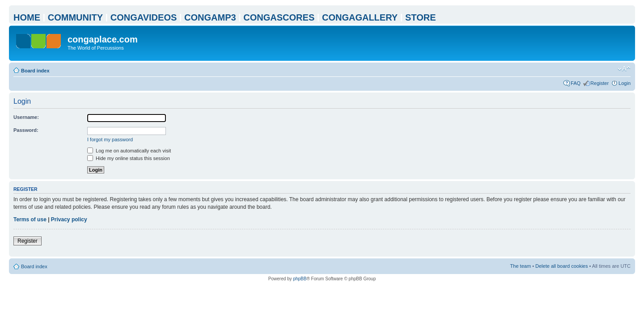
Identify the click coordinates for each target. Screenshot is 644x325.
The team (521, 266)
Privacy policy (69, 219)
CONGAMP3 (210, 17)
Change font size (624, 69)
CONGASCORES (279, 17)
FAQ (576, 83)
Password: (26, 130)
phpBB (300, 279)
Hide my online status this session (129, 158)
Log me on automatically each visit (129, 151)
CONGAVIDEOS (144, 17)
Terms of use (30, 219)
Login (625, 83)
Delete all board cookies (561, 266)
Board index (35, 71)
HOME (27, 17)
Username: (26, 117)
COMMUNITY (75, 17)
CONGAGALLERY (360, 17)
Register (600, 83)
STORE (421, 17)
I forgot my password (110, 139)
